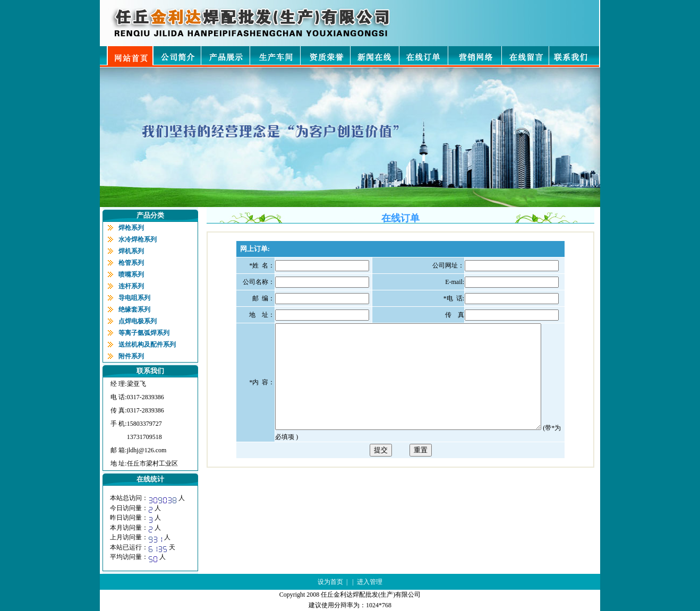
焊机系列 (131, 251)
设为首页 (330, 582)
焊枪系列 (131, 228)
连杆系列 (131, 286)
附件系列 (131, 356)
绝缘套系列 (134, 309)
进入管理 (370, 582)
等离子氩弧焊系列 (144, 333)
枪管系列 (131, 263)
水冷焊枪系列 (138, 239)
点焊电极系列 (138, 321)
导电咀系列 (134, 298)
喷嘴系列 (131, 274)
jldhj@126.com (147, 450)
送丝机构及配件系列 (147, 345)
